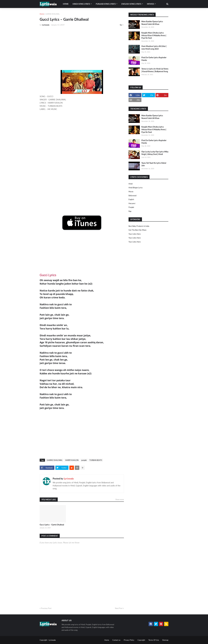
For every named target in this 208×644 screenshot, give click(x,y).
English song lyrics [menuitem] (131, 4)
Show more (120, 499)
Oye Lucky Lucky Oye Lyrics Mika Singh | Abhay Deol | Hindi (155, 153)
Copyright (141, 640)
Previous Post (46, 608)
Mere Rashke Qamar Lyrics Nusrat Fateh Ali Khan (152, 23)
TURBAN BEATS (96, 460)
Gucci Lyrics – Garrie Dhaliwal (52, 525)
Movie (131, 192)
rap (130, 211)
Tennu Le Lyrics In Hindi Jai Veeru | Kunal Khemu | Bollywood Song (155, 70)
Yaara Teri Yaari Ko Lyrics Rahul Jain (154, 164)
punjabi (84, 460)
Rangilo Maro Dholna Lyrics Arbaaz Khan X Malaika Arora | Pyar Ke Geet (154, 35)
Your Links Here (135, 234)
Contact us (116, 640)
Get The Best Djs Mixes (137, 230)
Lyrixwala (69, 478)
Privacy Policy (129, 640)
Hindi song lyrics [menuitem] (81, 4)
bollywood (132, 196)
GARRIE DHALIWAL (53, 14)
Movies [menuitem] (151, 4)
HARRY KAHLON (72, 460)
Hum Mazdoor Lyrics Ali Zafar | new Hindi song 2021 (154, 47)
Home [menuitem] (66, 4)
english (131, 199)
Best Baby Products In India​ (139, 226)
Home (42, 14)
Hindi (131, 184)
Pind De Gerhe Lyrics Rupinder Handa (154, 59)
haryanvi (132, 203)
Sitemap (165, 640)
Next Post (119, 608)
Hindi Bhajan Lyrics (136, 188)
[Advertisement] (82, 48)
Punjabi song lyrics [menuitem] (106, 4)
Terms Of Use (154, 640)
